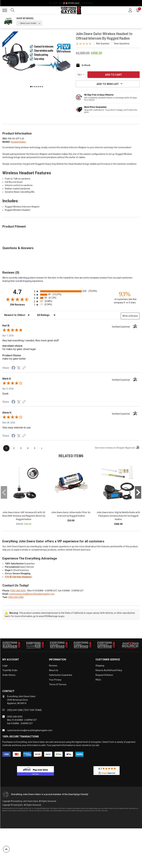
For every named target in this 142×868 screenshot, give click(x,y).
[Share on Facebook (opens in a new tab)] (13, 368)
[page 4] (28, 448)
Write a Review (130, 316)
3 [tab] (35, 87)
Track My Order (10, 670)
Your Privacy (55, 680)
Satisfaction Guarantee (61, 675)
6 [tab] (41, 87)
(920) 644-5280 (16, 597)
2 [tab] (33, 87)
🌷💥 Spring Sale (71, 3)
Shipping (100, 666)
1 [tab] (31, 87)
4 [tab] (37, 87)
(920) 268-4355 (18, 591)
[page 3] (21, 448)
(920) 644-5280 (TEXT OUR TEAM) (24, 710)
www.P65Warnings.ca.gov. (52, 616)
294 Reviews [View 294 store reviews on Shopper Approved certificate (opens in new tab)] (21, 305)
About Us (54, 670)
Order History (9, 675)
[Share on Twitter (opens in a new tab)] (19, 368)
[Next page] (42, 448)
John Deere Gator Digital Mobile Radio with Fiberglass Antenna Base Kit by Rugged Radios (118, 516)
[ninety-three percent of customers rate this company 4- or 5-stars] (125, 297)
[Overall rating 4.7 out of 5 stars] (17, 299)
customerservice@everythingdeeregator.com (32, 594)
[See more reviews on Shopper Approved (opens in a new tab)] (24, 368)
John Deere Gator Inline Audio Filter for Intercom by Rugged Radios (71, 514)
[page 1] (6, 448)
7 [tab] (42, 87)
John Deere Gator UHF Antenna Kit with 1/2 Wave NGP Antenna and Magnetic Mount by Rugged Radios (24, 516)
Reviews (53, 666)
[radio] (71, 291)
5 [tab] (39, 87)
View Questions (122, 44)
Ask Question (103, 44)
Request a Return (104, 675)
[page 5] (35, 448)
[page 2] (14, 448)
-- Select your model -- (28, 23)
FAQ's (98, 680)
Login (5, 666)
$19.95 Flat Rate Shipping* (19, 577)
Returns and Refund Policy (109, 670)
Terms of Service (58, 684)
